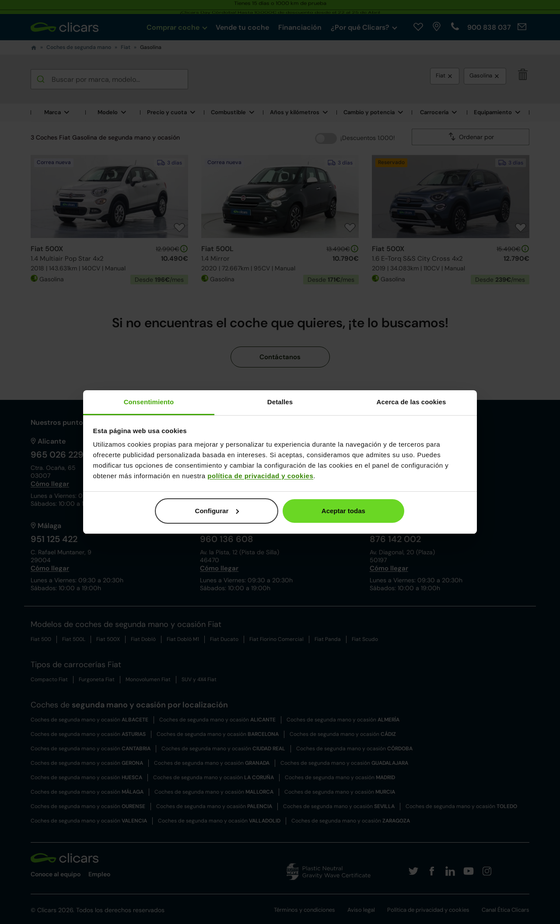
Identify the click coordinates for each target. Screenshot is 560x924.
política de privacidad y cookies (260, 476)
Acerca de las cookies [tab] (411, 402)
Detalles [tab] (280, 402)
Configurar (217, 511)
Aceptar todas (343, 511)
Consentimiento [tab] (149, 402)
